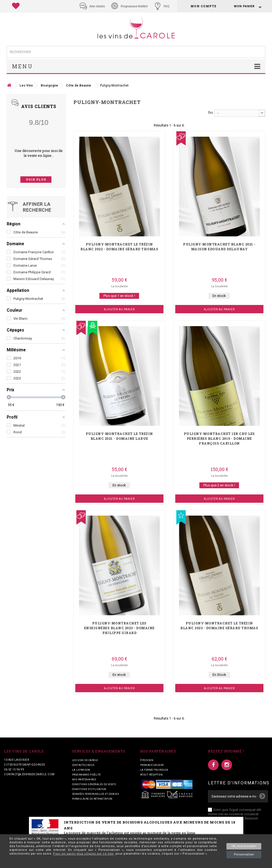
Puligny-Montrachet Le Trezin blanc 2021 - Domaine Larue (119, 436)
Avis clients (97, 6)
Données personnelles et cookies (96, 794)
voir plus (36, 179)
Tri (210, 113)
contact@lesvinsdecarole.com (29, 774)
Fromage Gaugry (152, 765)
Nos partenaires (84, 780)
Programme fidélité (134, 6)
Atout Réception (152, 775)
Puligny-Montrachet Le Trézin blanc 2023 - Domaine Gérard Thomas (219, 625)
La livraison (81, 770)
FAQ (166, 6)
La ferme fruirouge (154, 770)
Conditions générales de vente (94, 784)
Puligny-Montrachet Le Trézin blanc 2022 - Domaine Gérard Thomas (119, 247)
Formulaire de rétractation (92, 799)
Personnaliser (244, 854)
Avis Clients (39, 106)
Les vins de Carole (85, 760)
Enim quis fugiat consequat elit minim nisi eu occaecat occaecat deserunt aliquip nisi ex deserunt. (234, 814)
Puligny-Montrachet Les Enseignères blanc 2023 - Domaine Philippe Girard (119, 628)
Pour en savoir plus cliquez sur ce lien (83, 854)
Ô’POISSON (147, 760)
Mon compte (204, 6)
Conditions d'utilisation (89, 789)
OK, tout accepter (244, 846)
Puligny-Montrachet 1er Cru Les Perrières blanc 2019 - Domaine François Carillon (219, 438)
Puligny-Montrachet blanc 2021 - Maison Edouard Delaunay (219, 247)
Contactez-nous (83, 765)
